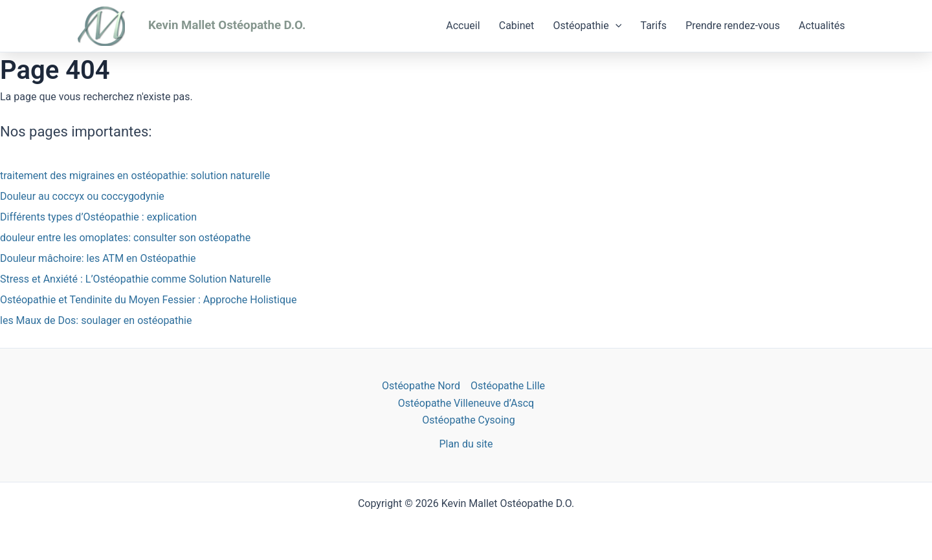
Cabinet (527, 26)
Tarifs (659, 26)
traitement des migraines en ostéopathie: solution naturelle (135, 176)
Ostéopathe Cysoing (468, 420)
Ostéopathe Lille (508, 386)
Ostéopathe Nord (421, 386)
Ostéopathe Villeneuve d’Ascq (466, 403)
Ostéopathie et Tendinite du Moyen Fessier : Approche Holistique (148, 300)
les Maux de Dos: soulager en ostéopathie (96, 320)
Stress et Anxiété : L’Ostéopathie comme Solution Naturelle (135, 279)
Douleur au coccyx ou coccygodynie (82, 196)
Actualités (823, 26)
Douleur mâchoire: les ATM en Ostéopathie (98, 258)
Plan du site (466, 444)
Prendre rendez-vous (737, 26)
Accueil (476, 26)
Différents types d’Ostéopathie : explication (98, 217)
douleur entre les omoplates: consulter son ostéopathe (125, 238)
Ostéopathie (595, 26)
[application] (623, 26)
